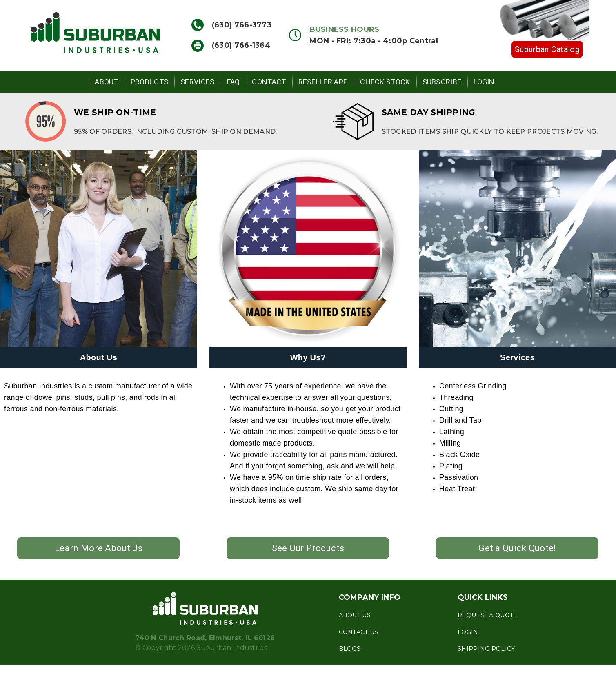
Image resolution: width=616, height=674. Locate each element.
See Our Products (308, 548)
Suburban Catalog (547, 49)
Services (197, 82)
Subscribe (442, 82)
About (107, 82)
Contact (269, 82)
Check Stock (385, 82)
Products (149, 82)
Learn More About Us (99, 548)
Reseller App (323, 82)
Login (484, 82)
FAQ (234, 82)
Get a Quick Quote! (517, 548)
